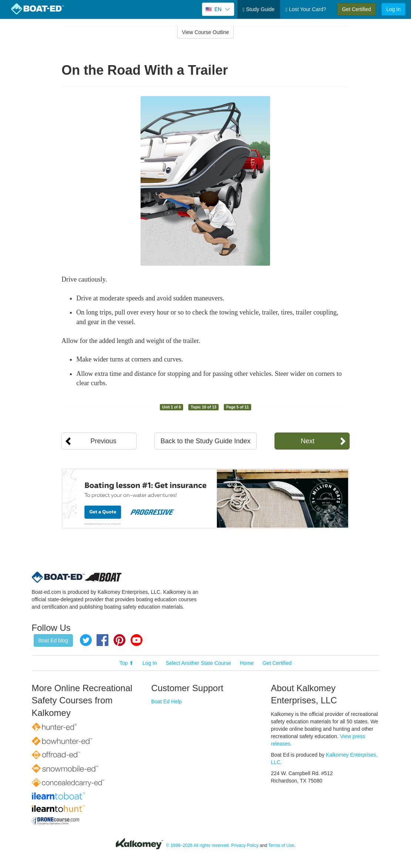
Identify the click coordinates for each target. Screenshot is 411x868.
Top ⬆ (127, 663)
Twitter (86, 640)
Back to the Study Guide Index (205, 441)
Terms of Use (281, 845)
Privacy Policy (245, 845)
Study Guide (259, 9)
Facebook (102, 640)
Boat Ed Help (167, 702)
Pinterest (119, 640)
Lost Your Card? (306, 9)
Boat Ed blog (53, 640)
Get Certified (356, 9)
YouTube (137, 640)
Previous (103, 441)
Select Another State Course (198, 663)
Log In (393, 9)
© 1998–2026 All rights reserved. (198, 845)
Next (308, 441)
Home (247, 663)
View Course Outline (205, 32)
